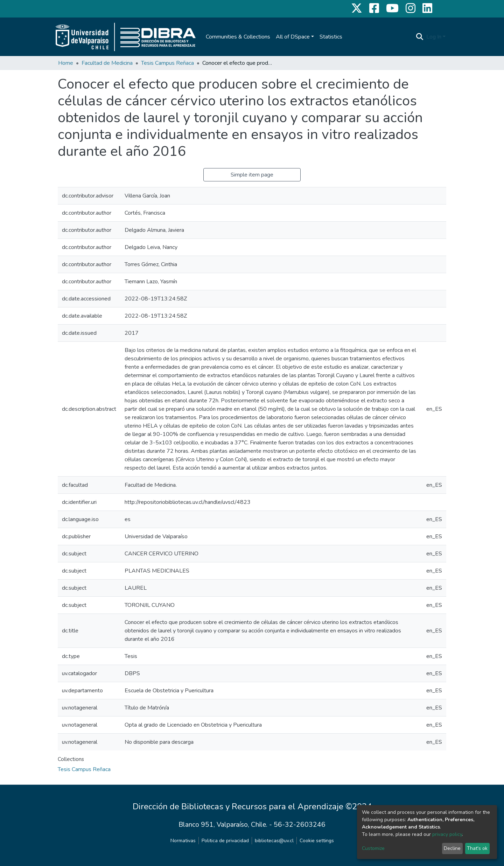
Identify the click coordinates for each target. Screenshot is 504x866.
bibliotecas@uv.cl (274, 841)
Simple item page (252, 175)
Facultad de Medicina (107, 63)
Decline (452, 848)
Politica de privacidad (225, 841)
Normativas (183, 841)
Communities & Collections (238, 37)
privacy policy (447, 834)
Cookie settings (317, 841)
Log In (434, 37)
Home (66, 63)
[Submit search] (420, 37)
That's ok (477, 848)
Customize (373, 848)
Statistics (331, 37)
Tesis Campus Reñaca (167, 63)
